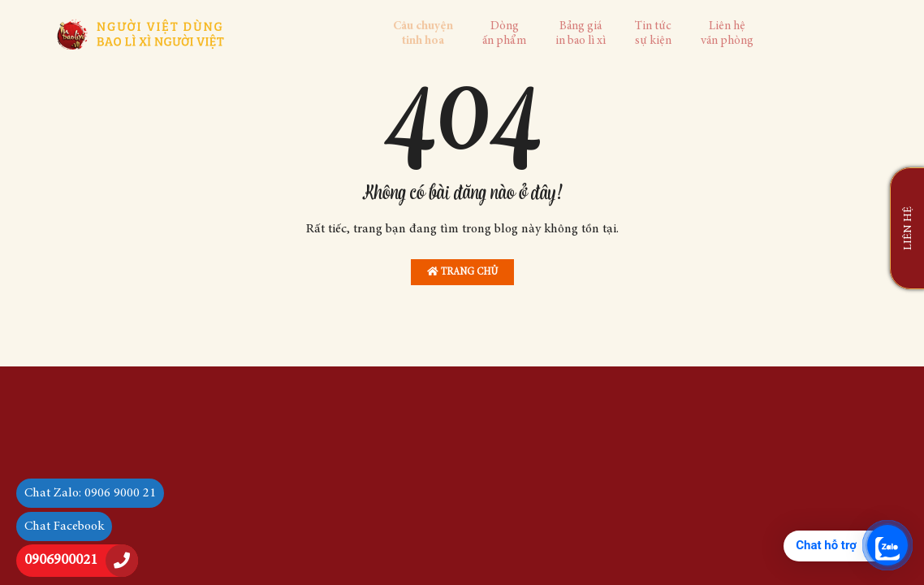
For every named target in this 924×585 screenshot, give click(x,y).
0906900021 (61, 561)
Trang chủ (462, 272)
